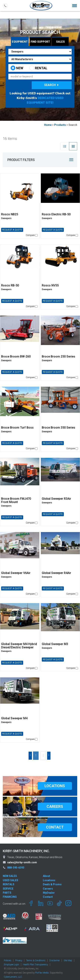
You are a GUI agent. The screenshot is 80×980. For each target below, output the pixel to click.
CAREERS (55, 807)
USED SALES (10, 880)
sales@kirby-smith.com (22, 862)
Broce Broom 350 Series (58, 428)
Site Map (68, 960)
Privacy (19, 960)
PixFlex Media (42, 973)
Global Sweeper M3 (55, 644)
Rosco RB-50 (10, 285)
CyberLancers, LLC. (13, 977)
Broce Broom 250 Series (58, 356)
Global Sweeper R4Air (56, 573)
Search (52, 85)
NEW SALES (10, 876)
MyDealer (49, 893)
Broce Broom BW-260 (16, 356)
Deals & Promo (52, 884)
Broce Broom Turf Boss (17, 428)
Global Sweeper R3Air (56, 499)
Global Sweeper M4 (14, 718)
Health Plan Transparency (36, 965)
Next (49, 756)
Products (60, 125)
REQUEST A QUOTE (12, 230)
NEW (17, 68)
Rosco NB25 (10, 214)
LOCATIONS (55, 786)
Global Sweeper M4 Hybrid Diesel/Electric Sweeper (19, 646)
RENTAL (38, 68)
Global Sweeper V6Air (16, 573)
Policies (8, 960)
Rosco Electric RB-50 (56, 214)
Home (48, 125)
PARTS (7, 893)
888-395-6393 (16, 868)
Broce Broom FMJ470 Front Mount (16, 500)
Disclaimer (55, 960)
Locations (49, 880)
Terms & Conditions (36, 960)
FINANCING (10, 897)
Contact (48, 897)
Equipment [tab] (20, 42)
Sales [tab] (60, 42)
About (46, 876)
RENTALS (9, 884)
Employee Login (12, 965)
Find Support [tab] (40, 42)
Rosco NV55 (50, 285)
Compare (32, 235)
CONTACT (55, 827)
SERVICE (8, 889)
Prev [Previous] (30, 756)
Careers (48, 889)
